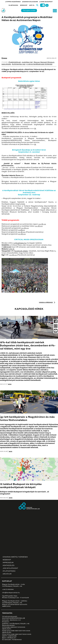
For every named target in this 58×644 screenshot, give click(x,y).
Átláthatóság (9, 571)
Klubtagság (13, 5)
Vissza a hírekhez (46, 302)
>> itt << (42, 224)
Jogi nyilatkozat (10, 568)
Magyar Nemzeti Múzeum (44, 62)
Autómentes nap (19, 64)
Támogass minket (29, 10)
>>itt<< (21, 230)
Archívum (7, 574)
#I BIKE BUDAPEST (46, 2)
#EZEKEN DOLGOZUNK (30, 2)
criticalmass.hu (20, 243)
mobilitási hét (27, 62)
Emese (4, 58)
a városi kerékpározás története (39, 64)
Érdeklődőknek (15, 62)
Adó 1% (32, 5)
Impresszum (8, 563)
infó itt (44, 247)
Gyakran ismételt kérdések (15, 557)
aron (10, 384)
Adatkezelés (8, 565)
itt (35, 129)
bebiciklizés (6, 64)
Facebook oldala (21, 251)
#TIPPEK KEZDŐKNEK (13, 2)
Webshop (24, 5)
